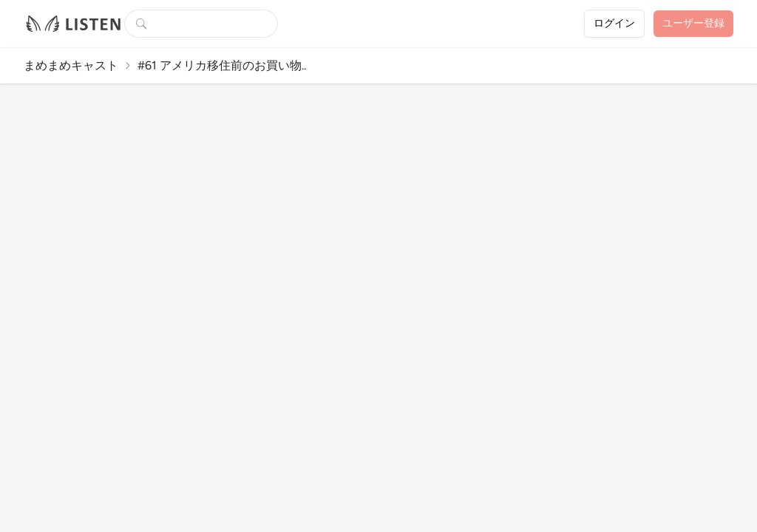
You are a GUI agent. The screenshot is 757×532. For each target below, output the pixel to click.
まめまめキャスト (71, 65)
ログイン (614, 23)
